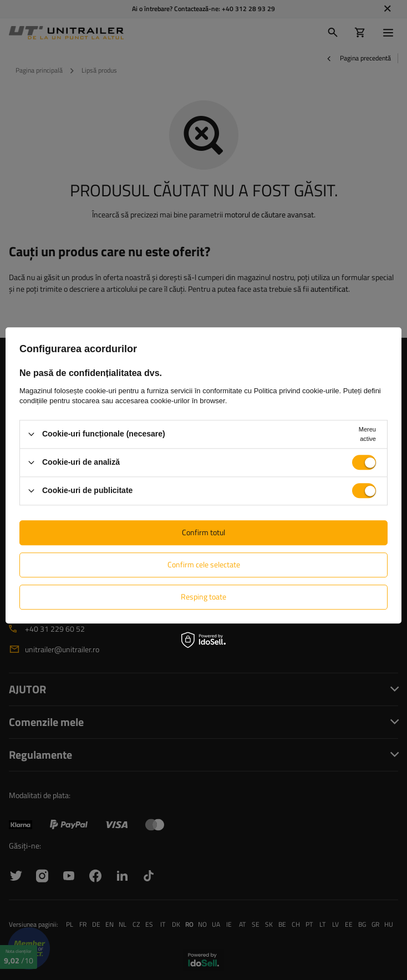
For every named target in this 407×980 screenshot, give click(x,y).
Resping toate (203, 596)
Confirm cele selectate (204, 564)
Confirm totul (203, 532)
